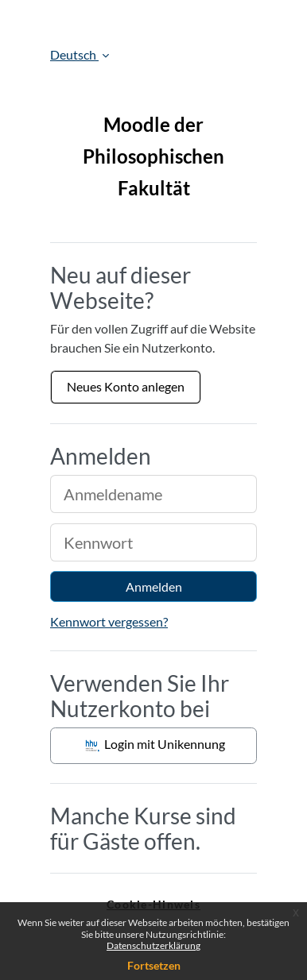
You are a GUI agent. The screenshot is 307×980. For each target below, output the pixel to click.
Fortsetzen (154, 965)
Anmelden (154, 586)
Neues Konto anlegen (126, 386)
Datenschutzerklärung (153, 945)
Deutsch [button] (74, 54)
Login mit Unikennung (154, 746)
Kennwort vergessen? (109, 621)
